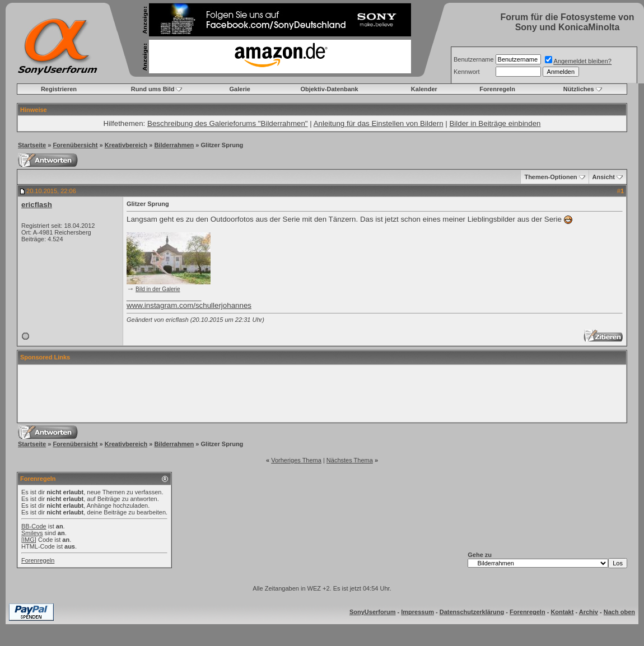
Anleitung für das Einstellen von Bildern (379, 123)
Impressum (417, 612)
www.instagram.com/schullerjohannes (189, 305)
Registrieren (59, 89)
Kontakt (562, 612)
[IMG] (29, 540)
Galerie (240, 89)
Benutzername (474, 59)
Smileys (32, 533)
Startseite (32, 145)
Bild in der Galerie (158, 289)
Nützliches (579, 89)
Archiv (589, 612)
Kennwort (466, 72)
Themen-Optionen (550, 177)
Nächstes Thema (350, 460)
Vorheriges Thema (296, 460)
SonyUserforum (373, 612)
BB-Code (34, 526)
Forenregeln (497, 89)
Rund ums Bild (153, 89)
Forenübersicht (75, 145)
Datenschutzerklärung (472, 612)
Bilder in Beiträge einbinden (495, 123)
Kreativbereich (126, 145)
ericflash (37, 205)
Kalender (424, 89)
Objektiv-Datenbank (329, 89)
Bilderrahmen (174, 145)
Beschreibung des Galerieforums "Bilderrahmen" (228, 123)
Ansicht (604, 177)
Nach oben (619, 612)
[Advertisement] (322, 394)
